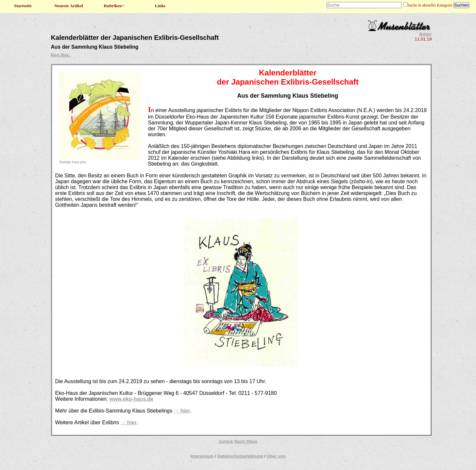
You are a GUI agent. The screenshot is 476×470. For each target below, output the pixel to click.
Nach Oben (246, 441)
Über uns (276, 456)
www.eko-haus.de (132, 399)
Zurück (226, 441)
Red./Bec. (61, 55)
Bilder (426, 34)
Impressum (202, 456)
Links (160, 6)
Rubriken (115, 6)
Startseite (23, 6)
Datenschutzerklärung (240, 456)
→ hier (182, 411)
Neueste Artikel (69, 6)
